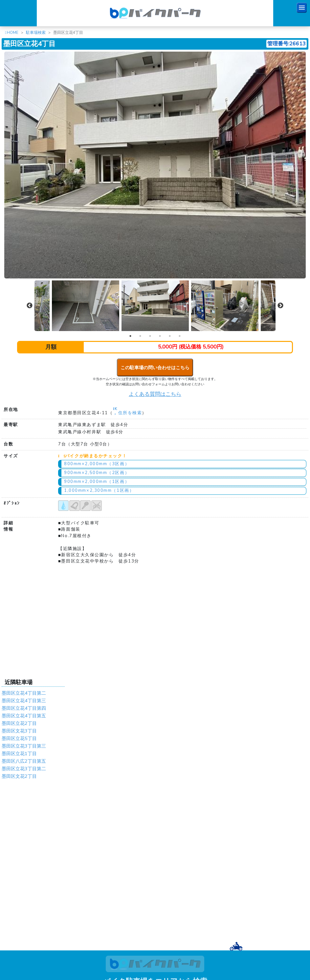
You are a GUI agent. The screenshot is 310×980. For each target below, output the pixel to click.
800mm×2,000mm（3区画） (97, 464)
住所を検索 (127, 413)
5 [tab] (170, 336)
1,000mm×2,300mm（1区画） (99, 490)
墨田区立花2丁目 (19, 723)
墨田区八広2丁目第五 (24, 761)
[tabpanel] (155, 306)
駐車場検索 (36, 33)
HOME (13, 33)
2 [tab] (140, 336)
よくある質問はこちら (155, 394)
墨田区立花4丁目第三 (24, 701)
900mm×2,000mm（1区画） (97, 482)
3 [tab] (150, 336)
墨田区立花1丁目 (19, 753)
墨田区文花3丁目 (19, 731)
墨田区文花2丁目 (19, 776)
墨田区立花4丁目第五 (24, 716)
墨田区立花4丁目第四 (24, 708)
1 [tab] (130, 336)
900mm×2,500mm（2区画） (97, 473)
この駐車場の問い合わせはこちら (155, 368)
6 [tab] (180, 336)
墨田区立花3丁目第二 (24, 769)
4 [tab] (160, 336)
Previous (30, 306)
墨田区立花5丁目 (19, 738)
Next (280, 306)
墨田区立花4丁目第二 (24, 693)
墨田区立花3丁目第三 (24, 746)
